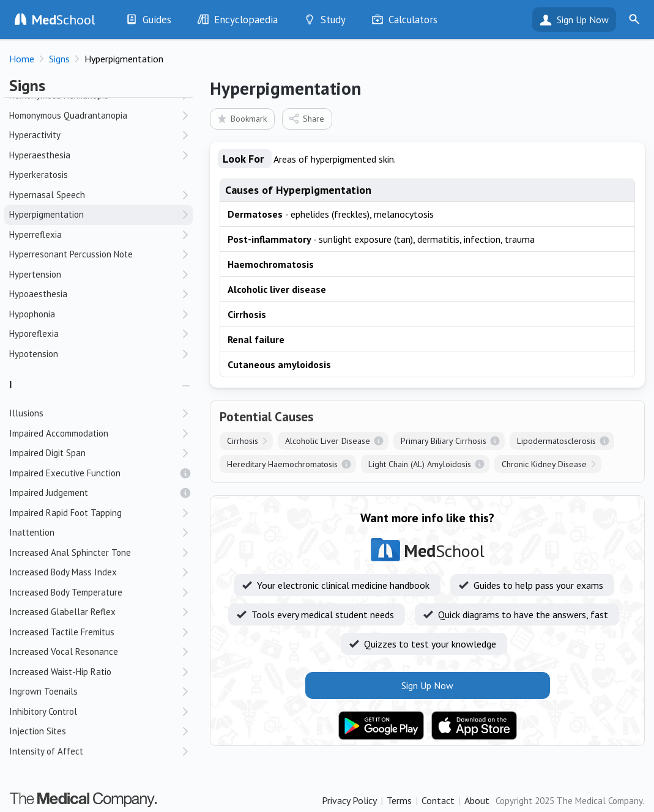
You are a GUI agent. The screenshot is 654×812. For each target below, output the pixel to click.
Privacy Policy (349, 800)
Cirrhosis (243, 441)
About (477, 800)
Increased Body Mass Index (63, 572)
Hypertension (35, 274)
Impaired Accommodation (59, 433)
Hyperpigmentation (46, 214)
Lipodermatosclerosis (556, 441)
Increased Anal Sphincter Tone (70, 552)
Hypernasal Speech (47, 195)
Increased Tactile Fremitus (62, 632)
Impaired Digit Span (47, 453)
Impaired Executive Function (65, 473)
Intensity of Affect (46, 751)
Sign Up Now (583, 20)
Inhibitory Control (43, 711)
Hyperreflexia (35, 234)
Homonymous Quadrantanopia (68, 115)
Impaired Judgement (49, 493)
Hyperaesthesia (40, 155)
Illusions (26, 413)
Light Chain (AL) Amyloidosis (420, 464)
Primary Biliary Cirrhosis (444, 441)
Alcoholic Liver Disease (328, 441)
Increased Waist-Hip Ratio (60, 672)
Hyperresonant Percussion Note (71, 254)
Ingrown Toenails (43, 691)
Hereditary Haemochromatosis (282, 464)
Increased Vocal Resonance (64, 651)
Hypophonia (32, 314)
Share (306, 118)
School (64, 20)
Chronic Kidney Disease (544, 464)
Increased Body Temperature (66, 592)
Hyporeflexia (34, 334)
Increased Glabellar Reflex (62, 612)
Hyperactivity (35, 135)
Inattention (32, 532)
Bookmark (241, 118)
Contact (438, 800)
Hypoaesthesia (38, 294)
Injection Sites (38, 731)
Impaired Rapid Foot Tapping (65, 513)
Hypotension (34, 354)
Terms (399, 800)
